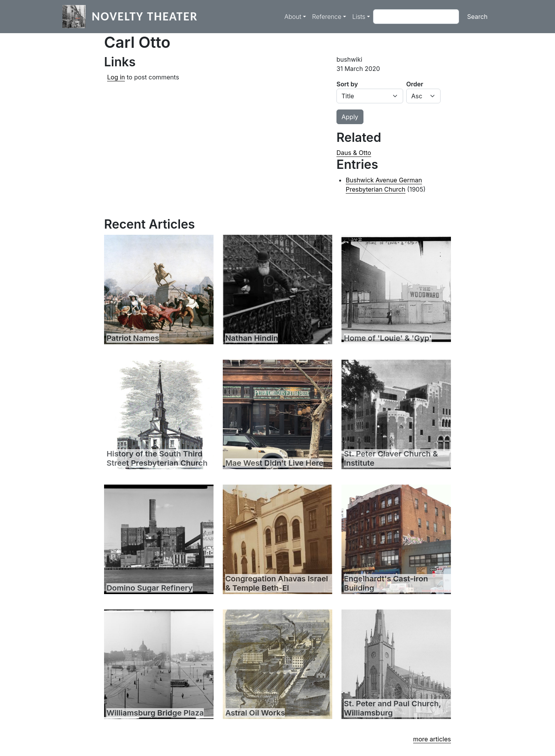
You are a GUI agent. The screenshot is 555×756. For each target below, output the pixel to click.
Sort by (347, 84)
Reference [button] (327, 17)
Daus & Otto (354, 153)
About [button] (293, 17)
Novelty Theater (145, 16)
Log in (116, 77)
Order (415, 84)
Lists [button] (359, 17)
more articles (432, 739)
